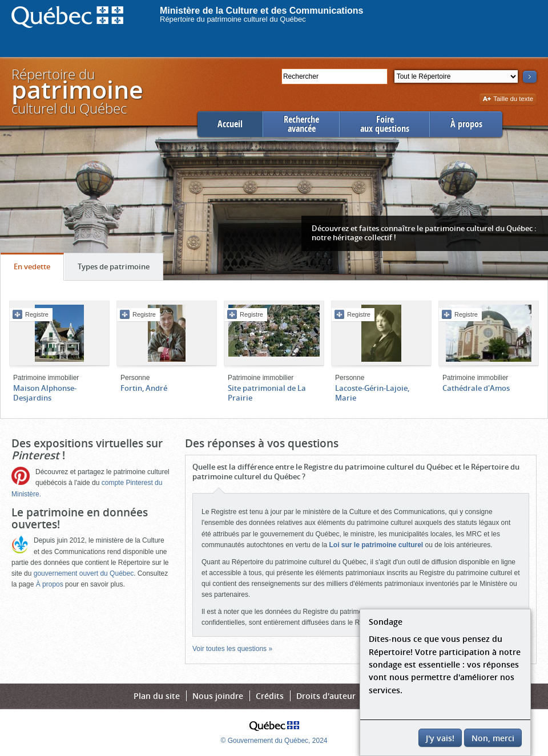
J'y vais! (440, 738)
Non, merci (493, 738)
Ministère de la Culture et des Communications (262, 11)
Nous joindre (218, 696)
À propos (466, 124)
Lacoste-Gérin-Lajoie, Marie (372, 393)
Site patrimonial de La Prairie (267, 393)
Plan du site (157, 696)
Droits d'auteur (326, 696)
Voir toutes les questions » (232, 649)
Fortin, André (144, 388)
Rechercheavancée (301, 124)
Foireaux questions (385, 124)
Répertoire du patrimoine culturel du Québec (233, 19)
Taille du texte (508, 100)
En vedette (39, 269)
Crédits (270, 696)
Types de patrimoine (120, 269)
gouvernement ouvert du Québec (84, 573)
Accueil (230, 124)
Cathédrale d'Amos (476, 388)
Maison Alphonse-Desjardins (45, 393)
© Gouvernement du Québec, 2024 (274, 741)
